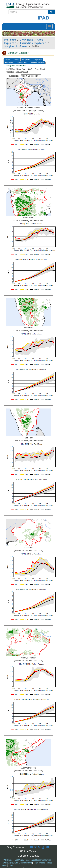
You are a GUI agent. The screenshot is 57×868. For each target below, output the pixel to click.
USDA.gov (19, 860)
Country (16, 60)
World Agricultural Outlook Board (17, 863)
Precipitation (26, 60)
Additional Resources (37, 63)
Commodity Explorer (33, 43)
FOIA (11, 866)
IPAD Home (27, 40)
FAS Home (10, 40)
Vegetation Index (22, 63)
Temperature (38, 60)
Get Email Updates (28, 856)
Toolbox (8, 60)
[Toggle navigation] (49, 26)
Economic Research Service (39, 860)
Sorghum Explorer (16, 46)
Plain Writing (39, 863)
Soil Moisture (9, 63)
